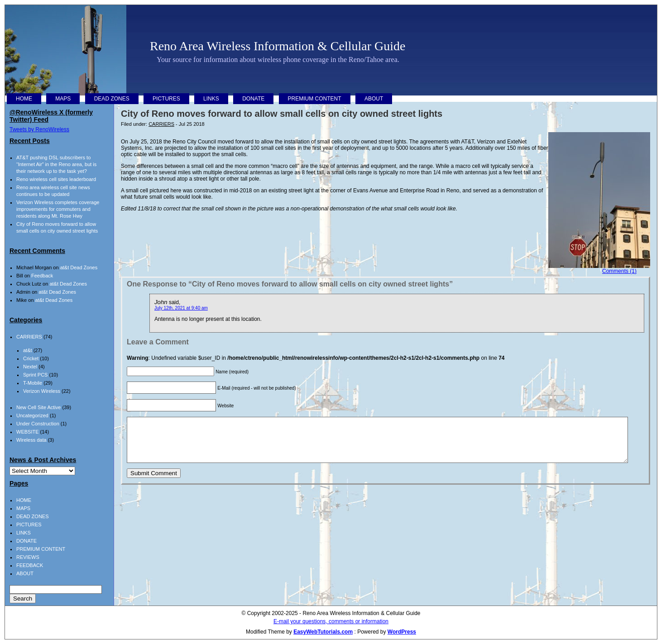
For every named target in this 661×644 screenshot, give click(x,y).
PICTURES (166, 99)
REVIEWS (28, 557)
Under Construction (38, 424)
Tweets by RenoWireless (39, 129)
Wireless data (31, 440)
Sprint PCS (35, 375)
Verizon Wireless (42, 391)
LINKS (211, 99)
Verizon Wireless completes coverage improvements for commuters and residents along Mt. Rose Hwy (58, 209)
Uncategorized (32, 415)
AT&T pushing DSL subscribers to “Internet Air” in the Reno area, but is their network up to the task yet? (56, 164)
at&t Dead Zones (79, 267)
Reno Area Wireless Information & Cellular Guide (278, 46)
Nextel (30, 367)
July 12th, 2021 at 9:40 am (181, 308)
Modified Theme (265, 632)
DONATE (253, 99)
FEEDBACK (30, 565)
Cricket (31, 358)
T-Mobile (33, 383)
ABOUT (374, 99)
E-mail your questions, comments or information (331, 621)
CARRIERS (161, 124)
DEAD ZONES (112, 99)
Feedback (42, 276)
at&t (28, 350)
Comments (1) (619, 271)
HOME (24, 99)
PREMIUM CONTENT (315, 99)
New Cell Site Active (38, 407)
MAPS (63, 99)
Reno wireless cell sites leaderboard (56, 179)
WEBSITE (28, 432)
